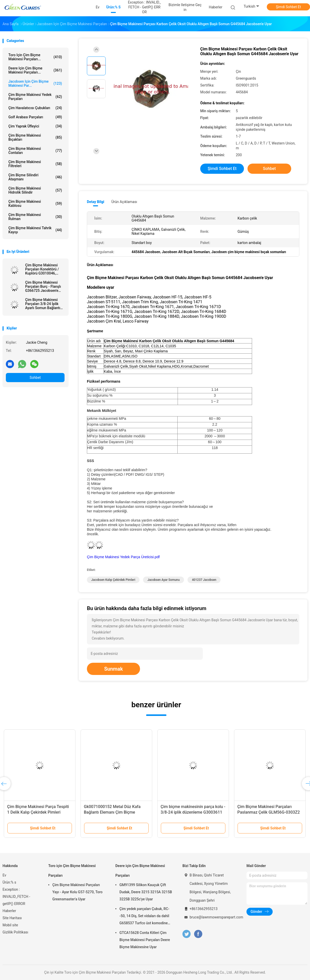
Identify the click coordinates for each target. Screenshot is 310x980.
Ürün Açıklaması (124, 202)
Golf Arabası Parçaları (35, 117)
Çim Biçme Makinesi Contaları (35, 151)
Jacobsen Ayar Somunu (164, 580)
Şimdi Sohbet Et (289, 7)
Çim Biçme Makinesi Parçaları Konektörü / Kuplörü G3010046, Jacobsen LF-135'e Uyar (44, 269)
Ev (4, 875)
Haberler (9, 911)
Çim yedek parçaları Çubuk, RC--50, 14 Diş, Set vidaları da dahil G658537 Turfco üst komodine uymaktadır (144, 917)
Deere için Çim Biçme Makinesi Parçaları (140, 871)
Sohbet (35, 378)
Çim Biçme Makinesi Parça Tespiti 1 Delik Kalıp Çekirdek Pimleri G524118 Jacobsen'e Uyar (38, 812)
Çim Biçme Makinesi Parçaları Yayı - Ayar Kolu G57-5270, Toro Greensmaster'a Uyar (77, 892)
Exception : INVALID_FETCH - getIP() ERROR (16, 897)
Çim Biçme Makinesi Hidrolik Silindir (35, 190)
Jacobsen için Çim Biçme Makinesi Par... (35, 83)
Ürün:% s (9, 882)
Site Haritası (12, 918)
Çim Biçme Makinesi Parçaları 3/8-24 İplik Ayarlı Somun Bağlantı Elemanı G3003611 (43, 304)
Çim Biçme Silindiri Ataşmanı (35, 177)
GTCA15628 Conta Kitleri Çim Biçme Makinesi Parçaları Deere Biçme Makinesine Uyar (145, 940)
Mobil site (10, 925)
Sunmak (113, 669)
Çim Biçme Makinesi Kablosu (35, 204)
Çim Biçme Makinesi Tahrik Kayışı (35, 230)
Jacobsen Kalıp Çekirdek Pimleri (113, 580)
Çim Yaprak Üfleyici (35, 126)
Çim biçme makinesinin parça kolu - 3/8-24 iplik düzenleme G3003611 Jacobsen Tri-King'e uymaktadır (193, 812)
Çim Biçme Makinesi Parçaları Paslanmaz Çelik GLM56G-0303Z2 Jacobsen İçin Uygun (269, 812)
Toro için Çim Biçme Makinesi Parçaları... (35, 57)
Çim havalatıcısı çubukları (35, 108)
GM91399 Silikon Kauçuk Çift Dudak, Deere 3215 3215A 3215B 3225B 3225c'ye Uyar (146, 892)
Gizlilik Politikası (15, 932)
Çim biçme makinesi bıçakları (35, 137)
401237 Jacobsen (204, 580)
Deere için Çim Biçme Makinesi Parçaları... (35, 70)
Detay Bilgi (96, 202)
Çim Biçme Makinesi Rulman (35, 217)
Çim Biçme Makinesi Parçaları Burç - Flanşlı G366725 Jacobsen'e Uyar (43, 286)
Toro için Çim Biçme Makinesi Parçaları (72, 871)
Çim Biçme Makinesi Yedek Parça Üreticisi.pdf (123, 557)
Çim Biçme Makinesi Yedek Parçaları (35, 97)
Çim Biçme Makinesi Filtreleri (35, 164)
